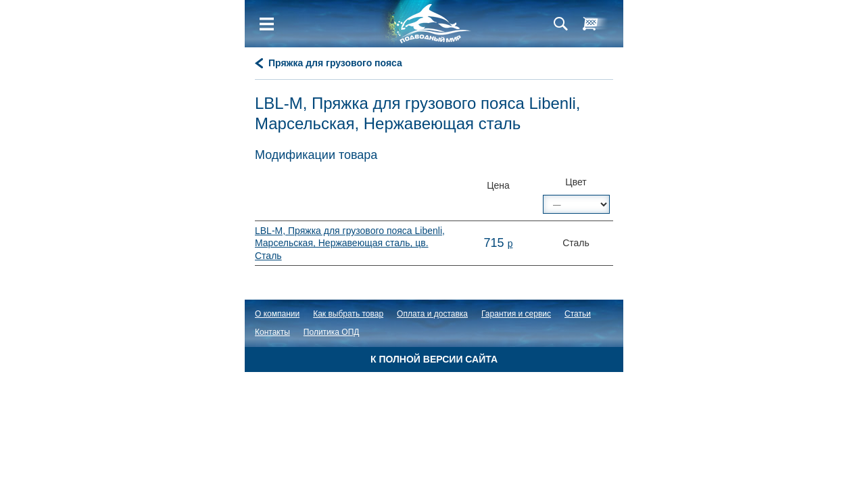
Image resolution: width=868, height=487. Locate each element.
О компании (277, 314)
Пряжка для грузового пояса (335, 63)
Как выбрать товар (348, 314)
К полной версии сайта (434, 359)
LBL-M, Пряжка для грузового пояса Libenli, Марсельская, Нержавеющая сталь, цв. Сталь (350, 243)
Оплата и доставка (432, 314)
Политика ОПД (332, 332)
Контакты (272, 332)
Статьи (578, 314)
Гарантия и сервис (516, 314)
